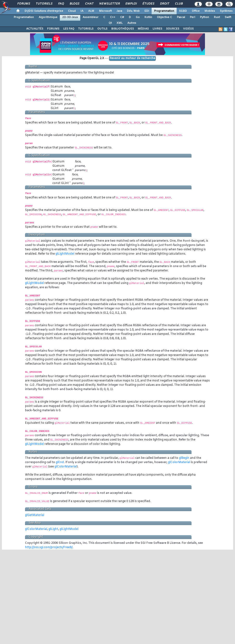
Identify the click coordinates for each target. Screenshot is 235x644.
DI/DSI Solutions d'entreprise (44, 11)
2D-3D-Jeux (70, 17)
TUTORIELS (86, 29)
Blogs (74, 4)
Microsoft (105, 11)
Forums (23, 4)
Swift (228, 17)
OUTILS (102, 29)
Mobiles (210, 11)
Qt (110, 23)
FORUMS (53, 29)
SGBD (183, 11)
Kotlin (148, 17)
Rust (217, 17)
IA (82, 11)
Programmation (164, 11)
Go (138, 17)
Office (196, 11)
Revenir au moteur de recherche (132, 58)
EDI (147, 11)
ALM (91, 11)
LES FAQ (69, 29)
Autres (132, 23)
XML (120, 23)
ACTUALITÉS (35, 29)
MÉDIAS (143, 29)
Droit (164, 4)
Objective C (164, 17)
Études (148, 4)
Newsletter (109, 4)
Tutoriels (44, 4)
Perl (192, 17)
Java (119, 11)
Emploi (131, 4)
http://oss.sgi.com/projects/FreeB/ (49, 547)
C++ (113, 17)
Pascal (181, 17)
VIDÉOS (188, 29)
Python (204, 17)
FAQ (61, 4)
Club (179, 4)
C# (122, 17)
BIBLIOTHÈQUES (123, 29)
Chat (89, 4)
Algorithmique (48, 17)
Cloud (72, 11)
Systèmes (226, 11)
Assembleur (91, 17)
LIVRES (157, 29)
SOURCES (173, 29)
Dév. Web (133, 11)
